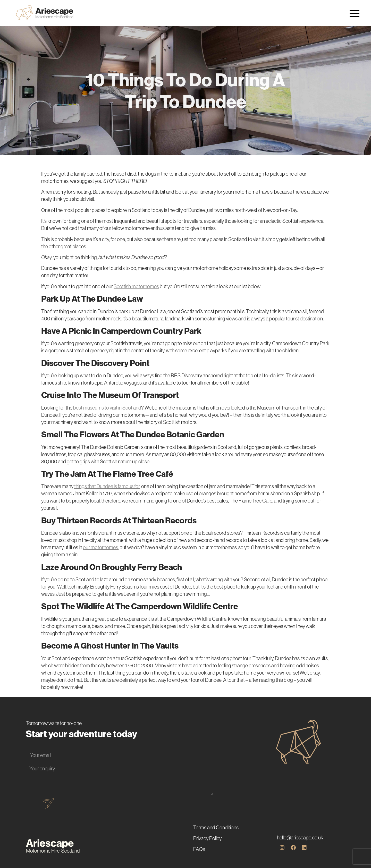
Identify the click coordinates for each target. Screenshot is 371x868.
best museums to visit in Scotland (107, 408)
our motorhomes (100, 547)
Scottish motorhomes (136, 286)
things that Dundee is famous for (107, 486)
